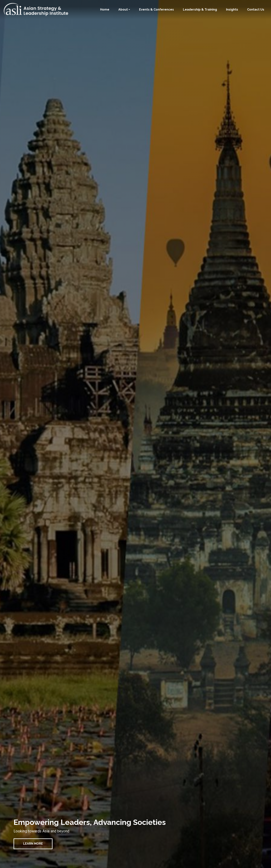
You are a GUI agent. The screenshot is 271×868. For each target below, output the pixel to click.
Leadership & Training (200, 10)
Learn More (33, 844)
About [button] (123, 10)
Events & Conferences (156, 10)
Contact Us (256, 10)
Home (105, 10)
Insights (232, 10)
